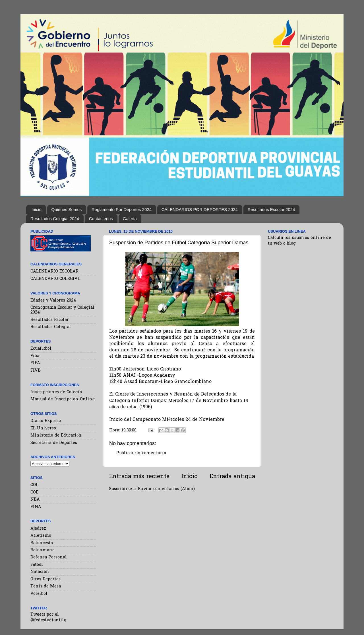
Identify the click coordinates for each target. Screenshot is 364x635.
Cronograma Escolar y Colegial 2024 (62, 310)
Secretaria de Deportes (54, 443)
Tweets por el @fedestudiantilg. (49, 617)
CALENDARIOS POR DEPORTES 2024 (200, 209)
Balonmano (43, 550)
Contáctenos (101, 219)
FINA (36, 507)
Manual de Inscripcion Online (63, 399)
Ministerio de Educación (56, 436)
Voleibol (39, 594)
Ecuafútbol (41, 349)
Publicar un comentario (141, 453)
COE (34, 492)
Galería (130, 219)
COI (34, 485)
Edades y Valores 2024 (53, 301)
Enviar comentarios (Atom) (166, 489)
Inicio (37, 209)
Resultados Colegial (51, 327)
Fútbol (37, 565)
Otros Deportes (45, 579)
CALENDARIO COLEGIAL (55, 279)
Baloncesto (42, 543)
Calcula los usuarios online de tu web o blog (299, 241)
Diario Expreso (46, 421)
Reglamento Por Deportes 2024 (122, 209)
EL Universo (43, 428)
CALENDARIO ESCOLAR (54, 272)
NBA (35, 500)
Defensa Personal (49, 557)
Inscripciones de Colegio (56, 392)
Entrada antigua (232, 477)
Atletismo (41, 536)
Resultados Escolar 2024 (271, 209)
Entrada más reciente (139, 477)
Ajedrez (38, 529)
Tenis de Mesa (46, 586)
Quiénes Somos (67, 209)
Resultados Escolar (50, 320)
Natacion (40, 572)
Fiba (35, 356)
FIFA (35, 363)
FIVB (36, 371)
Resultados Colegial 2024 (55, 219)
